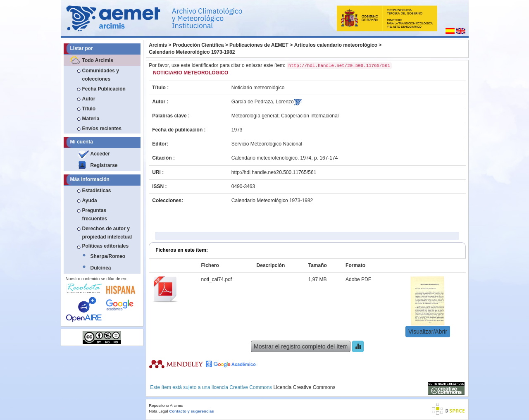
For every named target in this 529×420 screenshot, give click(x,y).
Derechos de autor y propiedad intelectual (107, 233)
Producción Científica (198, 45)
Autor (89, 99)
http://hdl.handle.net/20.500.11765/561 (274, 172)
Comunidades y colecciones (101, 75)
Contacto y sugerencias (191, 411)
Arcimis (158, 45)
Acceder (100, 154)
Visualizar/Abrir (428, 332)
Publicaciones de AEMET (259, 45)
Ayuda (90, 200)
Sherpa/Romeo (108, 256)
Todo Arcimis (98, 60)
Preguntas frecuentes (95, 215)
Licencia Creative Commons (304, 387)
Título (89, 109)
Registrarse (104, 165)
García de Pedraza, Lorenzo (263, 102)
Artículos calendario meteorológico (336, 45)
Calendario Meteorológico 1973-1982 (192, 52)
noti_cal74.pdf (216, 279)
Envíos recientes (102, 129)
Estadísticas (97, 191)
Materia (91, 119)
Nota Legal (158, 411)
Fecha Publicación (104, 89)
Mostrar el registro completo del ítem (301, 346)
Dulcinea (101, 268)
